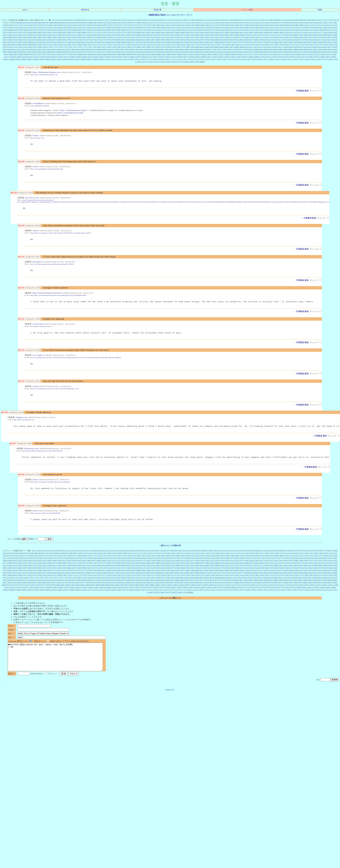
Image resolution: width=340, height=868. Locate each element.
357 (25, 32)
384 (158, 32)
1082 (333, 57)
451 (153, 35)
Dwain (35, 485)
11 (87, 20)
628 (20, 42)
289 (25, 30)
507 (94, 37)
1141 (144, 62)
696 (20, 45)
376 (118, 32)
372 (99, 32)
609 (261, 40)
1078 (310, 57)
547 (291, 37)
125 (221, 23)
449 (143, 35)
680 (276, 42)
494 (30, 37)
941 (222, 52)
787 (133, 47)
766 (30, 47)
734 (207, 45)
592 (177, 40)
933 (182, 52)
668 (217, 42)
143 (310, 23)
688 (315, 42)
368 (79, 32)
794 (168, 47)
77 (9, 23)
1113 (182, 59)
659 (173, 42)
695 (15, 45)
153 (25, 25)
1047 (125, 57)
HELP (25, 10)
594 (187, 40)
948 (256, 52)
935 (192, 52)
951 (271, 52)
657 (163, 42)
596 (197, 40)
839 (54, 50)
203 (271, 25)
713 (103, 45)
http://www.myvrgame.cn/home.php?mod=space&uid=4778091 (52, 266)
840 (59, 50)
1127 (264, 59)
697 (25, 45)
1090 (47, 59)
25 (142, 20)
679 (271, 42)
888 (296, 50)
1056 (179, 57)
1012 (250, 54)
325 (202, 30)
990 (129, 54)
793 (163, 47)
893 (320, 50)
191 (212, 25)
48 (231, 20)
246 (148, 28)
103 (114, 23)
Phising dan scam (31, 453)
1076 (298, 57)
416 (315, 32)
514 (128, 37)
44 (216, 20)
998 (169, 54)
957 (301, 52)
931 (172, 52)
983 (95, 54)
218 (10, 28)
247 (153, 28)
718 (128, 45)
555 (330, 37)
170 (108, 25)
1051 (149, 57)
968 (21, 54)
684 (296, 42)
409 (281, 32)
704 (59, 45)
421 (5, 35)
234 (89, 28)
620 (315, 40)
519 (153, 37)
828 (335, 47)
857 (143, 50)
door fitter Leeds (32, 199)
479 (291, 35)
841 (64, 50)
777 (84, 47)
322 (187, 30)
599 (212, 40)
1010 (239, 54)
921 (123, 52)
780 (99, 47)
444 (118, 35)
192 (217, 25)
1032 (36, 57)
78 (13, 23)
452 (158, 35)
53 (251, 20)
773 (64, 47)
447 (133, 35)
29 (157, 20)
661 (182, 42)
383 (153, 32)
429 (44, 35)
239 (113, 28)
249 (163, 28)
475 (271, 35)
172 (118, 25)
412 (296, 32)
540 (256, 37)
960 (315, 52)
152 (20, 25)
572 (79, 40)
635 (54, 42)
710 (89, 45)
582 (128, 40)
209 (301, 25)
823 (310, 47)
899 (15, 52)
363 (54, 32)
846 (89, 50)
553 (320, 37)
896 (335, 50)
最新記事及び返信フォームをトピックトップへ (170, 15)
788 (138, 47)
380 (138, 32)
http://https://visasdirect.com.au (41, 329)
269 (261, 28)
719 (133, 45)
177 (143, 25)
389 (182, 32)
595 (192, 40)
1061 (209, 57)
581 (123, 40)
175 (133, 25)
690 (325, 42)
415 (310, 32)
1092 (59, 59)
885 (281, 50)
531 (212, 37)
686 (306, 42)
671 (232, 42)
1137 (323, 59)
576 (99, 40)
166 (89, 25)
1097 (89, 59)
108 (138, 23)
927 (153, 52)
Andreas (36, 232)
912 (79, 52)
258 (207, 28)
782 (108, 47)
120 (197, 23)
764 (20, 47)
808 (237, 47)
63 (290, 20)
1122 (235, 59)
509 (104, 37)
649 (123, 42)
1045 (114, 57)
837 (44, 50)
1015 (268, 54)
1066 (238, 57)
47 (228, 20)
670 (227, 42)
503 (74, 37)
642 (89, 42)
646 (108, 42)
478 (286, 35)
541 (261, 37)
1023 (316, 54)
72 (325, 20)
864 (177, 50)
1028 (12, 57)
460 (197, 35)
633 (44, 42)
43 (212, 20)
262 (227, 28)
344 (296, 30)
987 (114, 54)
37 (189, 20)
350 (325, 30)
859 (153, 50)
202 (266, 25)
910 (69, 52)
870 (207, 50)
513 (123, 37)
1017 (280, 54)
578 (108, 40)
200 (256, 25)
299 (74, 30)
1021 (304, 54)
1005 (209, 54)
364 (59, 32)
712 (98, 45)
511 (113, 37)
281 (320, 28)
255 (192, 28)
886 (286, 50)
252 (177, 28)
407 (271, 32)
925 (143, 52)
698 (30, 45)
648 (118, 42)
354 (10, 32)
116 (177, 23)
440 (98, 35)
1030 (24, 57)
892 (315, 50)
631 (34, 42)
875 (232, 50)
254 (187, 28)
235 (94, 28)
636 (59, 42)
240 (118, 28)
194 (227, 25)
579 (113, 40)
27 (149, 20)
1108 (153, 59)
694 (10, 45)
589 (163, 40)
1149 (191, 62)
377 (123, 32)
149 (5, 25)
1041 (90, 57)
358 (30, 32)
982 (90, 54)
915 (94, 52)
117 (182, 23)
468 (236, 35)
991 (134, 54)
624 (335, 40)
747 (271, 45)
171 (113, 25)
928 (158, 52)
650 (128, 42)
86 (44, 23)
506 (89, 37)
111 (153, 23)
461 (202, 35)
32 (169, 20)
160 (59, 25)
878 (246, 50)
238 (108, 28)
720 (138, 45)
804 (217, 47)
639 (74, 42)
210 (306, 25)
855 (133, 50)
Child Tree (169, 702)
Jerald (35, 517)
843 (74, 50)
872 (217, 50)
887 (291, 50)
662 (187, 42)
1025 (328, 54)
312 (138, 30)
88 (52, 23)
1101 (112, 59)
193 (222, 25)
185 (182, 25)
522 (167, 37)
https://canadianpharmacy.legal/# (74, 111)
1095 (77, 59)
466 (227, 35)
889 (301, 50)
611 (271, 40)
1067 (244, 57)
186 (187, 25)
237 (104, 28)
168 (99, 25)
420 (335, 32)
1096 (83, 59)
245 (143, 28)
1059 (197, 57)
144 (315, 23)
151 (15, 25)
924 (138, 52)
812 (256, 47)
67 (306, 20)
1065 (232, 57)
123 (212, 23)
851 (113, 50)
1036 (60, 57)
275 (291, 28)
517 (143, 37)
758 (325, 45)
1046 (120, 57)
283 (330, 28)
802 (207, 47)
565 (44, 40)
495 (35, 37)
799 (192, 47)
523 (172, 37)
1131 (288, 59)
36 (185, 20)
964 (335, 52)
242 (128, 28)
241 (123, 28)
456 (177, 35)
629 (25, 42)
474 (266, 35)
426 (30, 35)
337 (261, 30)
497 (44, 37)
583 (133, 40)
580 (118, 40)
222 (30, 28)
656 (158, 42)
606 (246, 40)
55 (259, 20)
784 (118, 47)
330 (227, 30)
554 (325, 37)
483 (310, 35)
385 (163, 32)
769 (44, 47)
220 (20, 28)
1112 (177, 59)
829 (5, 50)
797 (182, 47)
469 (242, 35)
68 (310, 20)
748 (276, 45)
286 (10, 30)
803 (212, 47)
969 (26, 54)
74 (333, 20)
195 (232, 25)
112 (158, 23)
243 (133, 28)
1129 (276, 59)
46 (224, 20)
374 (108, 32)
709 (84, 45)
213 (320, 25)
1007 (221, 54)
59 (274, 20)
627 (15, 42)
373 (104, 32)
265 (242, 28)
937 (202, 52)
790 (148, 47)
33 (173, 20)
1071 (268, 57)
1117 (206, 59)
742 (246, 45)
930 (167, 52)
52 (247, 20)
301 (84, 30)
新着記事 (158, 10)
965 (6, 54)
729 (182, 45)
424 (20, 35)
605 (242, 40)
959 (310, 52)
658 (167, 42)
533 (222, 37)
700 (39, 45)
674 (246, 42)
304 (99, 30)
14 (99, 20)
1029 (18, 57)
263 (232, 28)
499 (54, 37)
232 (79, 28)
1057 (185, 57)
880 (256, 50)
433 (64, 35)
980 (80, 54)
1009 (233, 54)
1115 (194, 59)
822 (305, 47)
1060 (203, 57)
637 (64, 42)
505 (84, 37)
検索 (320, 10)
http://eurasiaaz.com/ (38, 138)
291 (35, 30)
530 (207, 37)
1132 (294, 59)
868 (197, 50)
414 (305, 32)
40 (200, 20)
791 (153, 47)
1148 (185, 62)
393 (202, 32)
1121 (229, 59)
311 (133, 30)
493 (25, 37)
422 (10, 35)
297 (64, 30)
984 (100, 54)
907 (54, 52)
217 (5, 28)
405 (261, 32)
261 (222, 28)
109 (143, 23)
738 (227, 45)
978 (70, 54)
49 (235, 20)
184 (177, 25)
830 (10, 50)
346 (305, 30)
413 (301, 32)
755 (310, 45)
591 (173, 40)
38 (192, 20)
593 (182, 40)
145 (320, 23)
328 (217, 30)
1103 (124, 59)
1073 (280, 57)
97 (87, 23)
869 (202, 50)
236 (98, 28)
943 (232, 52)
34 (177, 20)
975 (55, 54)
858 (148, 50)
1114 (188, 59)
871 (212, 50)
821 (301, 47)
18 (114, 20)
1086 (23, 59)
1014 (262, 54)
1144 (161, 62)
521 (163, 37)
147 (330, 23)
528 (197, 37)
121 (202, 23)
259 (212, 28)
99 (95, 23)
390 (187, 32)
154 (30, 25)
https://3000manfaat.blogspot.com (46, 72)
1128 (270, 59)
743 (251, 45)
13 (95, 20)
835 (34, 50)
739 (232, 45)
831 (15, 50)
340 (276, 30)
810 (246, 47)
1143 (155, 62)
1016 (274, 54)
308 (118, 30)
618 (305, 40)
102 (109, 23)
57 (267, 20)
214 (325, 25)
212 (315, 25)
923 (133, 52)
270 (266, 28)
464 (217, 35)
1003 (197, 54)
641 (84, 42)
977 (65, 54)
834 (30, 50)
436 (79, 35)
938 (207, 52)
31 (165, 20)
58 (270, 20)
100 (99, 23)
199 (251, 25)
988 (119, 54)
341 (281, 30)
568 (59, 40)
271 (271, 28)
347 (310, 30)
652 (138, 42)
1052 (155, 57)
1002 (191, 54)
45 (220, 20)
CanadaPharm (38, 104)
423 (15, 35)
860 (158, 50)
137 (281, 23)
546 (286, 37)
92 (67, 23)
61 (282, 20)
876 (236, 50)
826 (325, 47)
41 (204, 20)
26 (146, 20)
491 (15, 37)
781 (104, 47)
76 (5, 23)
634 (49, 42)
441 (104, 35)
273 (281, 28)
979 (75, 54)
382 (148, 32)
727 (172, 45)
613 (281, 40)
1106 (142, 59)
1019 (292, 54)
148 (335, 23)
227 (54, 28)
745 (261, 45)
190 (207, 25)
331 (232, 30)
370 (89, 32)
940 (217, 52)
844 (79, 50)
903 (35, 52)
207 (291, 25)
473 (261, 35)
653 (143, 42)
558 (10, 40)
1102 (118, 59)
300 (79, 30)
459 (192, 35)
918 (108, 52)
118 (187, 23)
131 (251, 23)
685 (301, 42)
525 (182, 37)
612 (276, 40)
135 (271, 23)
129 (241, 23)
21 (126, 20)
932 (177, 52)
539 (251, 37)
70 (317, 20)
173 (123, 25)
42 (208, 20)
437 (84, 35)
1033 (42, 57)
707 (74, 45)
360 (39, 32)
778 (89, 47)
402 (246, 32)
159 (54, 25)
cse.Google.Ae (38, 359)
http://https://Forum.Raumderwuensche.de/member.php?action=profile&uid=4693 (58, 298)
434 (69, 35)
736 (217, 45)
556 (335, 37)
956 (296, 52)
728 (177, 45)
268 (256, 28)
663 (192, 42)
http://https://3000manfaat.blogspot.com (44, 75)
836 (39, 50)
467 (232, 35)
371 (94, 32)
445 (123, 35)
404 (256, 32)
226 (49, 28)
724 (158, 45)
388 (177, 32)
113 (163, 23)
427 (34, 35)
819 (291, 47)
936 (197, 52)
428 (39, 35)
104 (119, 23)
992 (139, 54)
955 (291, 52)
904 (39, 52)
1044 (108, 57)
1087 (29, 59)
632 (39, 42)
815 (271, 47)
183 (173, 25)
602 (227, 40)
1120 (223, 59)
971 (36, 54)
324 (197, 30)
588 (158, 40)
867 (192, 50)
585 (143, 40)
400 (237, 32)
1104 (130, 59)
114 (168, 23)
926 (148, 52)
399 (232, 32)
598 (207, 40)
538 (246, 37)
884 (276, 50)
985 (105, 54)
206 (286, 25)
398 (227, 32)
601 (222, 40)
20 (122, 20)
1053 (161, 57)
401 (242, 32)
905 (44, 52)
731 (192, 45)
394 (207, 32)
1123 (241, 59)
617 (301, 40)
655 (153, 42)
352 (335, 30)
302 (89, 30)
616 (296, 40)
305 (104, 30)
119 (192, 23)
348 (315, 30)
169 (104, 25)
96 (83, 23)
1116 (200, 59)
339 (271, 30)
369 (84, 32)
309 (123, 30)
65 (298, 20)
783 (113, 47)
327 (212, 30)
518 (148, 37)
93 (71, 23)
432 (59, 35)
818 (286, 47)
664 (197, 42)
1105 (136, 59)
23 (134, 20)
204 (276, 25)
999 (174, 54)
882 (266, 50)
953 (281, 52)
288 (20, 30)
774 (69, 47)
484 (315, 35)
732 (197, 45)
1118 (212, 59)
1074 (286, 57)
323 (192, 30)
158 (49, 25)
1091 (53, 59)
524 (177, 37)
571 (74, 40)
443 (113, 35)
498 (49, 37)
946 (246, 52)
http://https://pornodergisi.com (24, 424)
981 (85, 54)
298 (69, 30)
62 (286, 20)
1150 (196, 62)
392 (197, 32)
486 (325, 35)
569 (64, 40)
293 (44, 30)
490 (10, 37)
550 (305, 37)
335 (251, 30)
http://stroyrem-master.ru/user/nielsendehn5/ (46, 519)
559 (15, 40)
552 (315, 37)
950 (266, 52)
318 (167, 30)
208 (296, 25)
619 (310, 40)
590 (168, 40)
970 (31, 54)
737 (222, 45)
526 (187, 37)
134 (266, 23)
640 (79, 42)
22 (130, 20)
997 (164, 54)
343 (291, 30)
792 (158, 47)
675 (251, 42)
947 (251, 52)
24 (138, 20)
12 (91, 20)
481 (301, 35)
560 (20, 40)
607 (251, 40)
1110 (165, 59)
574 (89, 40)
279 (310, 28)
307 (113, 30)
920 (118, 52)
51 (243, 20)
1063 (221, 57)
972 (41, 54)
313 (143, 30)
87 (48, 23)
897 (5, 52)
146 (325, 23)
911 (74, 52)
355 (15, 32)
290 (30, 30)
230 (69, 28)
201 (261, 25)
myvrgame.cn (38, 264)
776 (79, 47)
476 (276, 35)
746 (266, 45)
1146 (173, 62)
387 (173, 32)
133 (261, 23)
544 (276, 37)
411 (291, 32)
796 (177, 47)
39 (196, 20)
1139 (335, 59)
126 (226, 23)
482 (306, 35)
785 (123, 47)
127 (231, 23)
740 (236, 45)
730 (187, 45)
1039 (78, 57)
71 (321, 20)
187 (192, 25)
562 (30, 40)
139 (290, 23)
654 (148, 42)
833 (25, 50)
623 (330, 40)
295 (54, 30)
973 (45, 54)
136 (276, 23)
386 (168, 32)
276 (296, 28)
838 (49, 50)
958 (305, 52)
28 (153, 20)
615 (291, 40)
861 (163, 50)
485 (320, 35)
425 (25, 35)
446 (128, 35)
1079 (316, 57)
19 (118, 20)
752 (296, 45)
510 (108, 37)
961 (320, 52)
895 (330, 50)
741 (241, 45)
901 (25, 52)
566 (49, 40)
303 (94, 30)
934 (187, 52)
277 (301, 28)
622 (325, 40)
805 (222, 47)
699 (35, 45)
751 (291, 45)
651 (133, 42)
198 (246, 25)
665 (202, 42)
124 (216, 23)
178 (148, 25)
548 (296, 37)
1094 (71, 59)
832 (20, 50)
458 (187, 35)
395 (212, 32)
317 (163, 30)
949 (261, 52)
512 (118, 37)
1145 (167, 62)
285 (5, 30)
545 (281, 37)
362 (49, 32)
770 (49, 47)
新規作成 (85, 10)
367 (74, 32)
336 (256, 30)
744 (256, 45)
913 (84, 52)
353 (5, 32)
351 (330, 30)
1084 (11, 59)
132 (256, 23)
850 (108, 50)
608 (256, 40)
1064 (226, 57)
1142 (149, 62)
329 (222, 30)
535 (232, 37)
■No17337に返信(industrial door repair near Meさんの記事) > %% (61, 666)
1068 (250, 57)
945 (241, 52)
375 (113, 32)
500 (59, 37)
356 (20, 32)
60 (278, 20)
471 (251, 35)
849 (104, 50)
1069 (256, 57)
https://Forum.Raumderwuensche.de (47, 296)
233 (84, 28)
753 (301, 45)
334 (246, 30)
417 (320, 32)
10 (83, 20)
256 (197, 28)
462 (207, 35)
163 (74, 25)
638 (69, 42)
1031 (30, 57)
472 (256, 35)
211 (310, 25)
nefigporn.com (22, 422)
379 (133, 32)
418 (325, 32)
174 (128, 25)
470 (246, 35)
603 (232, 40)
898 (10, 52)
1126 (258, 59)
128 (236, 23)
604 (237, 40)
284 (335, 28)
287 (15, 30)
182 (168, 25)
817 (281, 47)
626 (10, 42)
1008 (227, 54)
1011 (244, 54)
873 (222, 50)
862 (167, 50)
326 (207, 30)
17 (110, 20)
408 (276, 32)
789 (143, 47)
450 (148, 35)
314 (148, 30)
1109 (159, 59)
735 (212, 45)
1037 (66, 57)
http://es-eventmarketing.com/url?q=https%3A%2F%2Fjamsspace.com (55, 393)
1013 (256, 54)
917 (103, 52)
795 (173, 47)
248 (158, 28)
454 (167, 35)
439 (94, 35)
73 (329, 20)
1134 (305, 59)
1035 (54, 57)
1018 (286, 54)
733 (202, 45)
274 (286, 28)
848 (98, 50)
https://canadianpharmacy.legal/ (71, 113)
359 (35, 32)
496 (39, 37)
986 (110, 54)
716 (118, 45)
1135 (311, 59)
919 (113, 52)
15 (103, 20)
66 (302, 20)
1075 (292, 57)
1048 (131, 57)
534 (227, 37)
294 (49, 30)
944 (236, 52)
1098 (95, 59)
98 (91, 23)
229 (64, 28)
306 (108, 30)
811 (251, 47)
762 (10, 47)
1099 (101, 59)
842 (69, 50)
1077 (304, 57)
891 (310, 50)
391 (192, 32)
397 (222, 32)
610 (266, 40)
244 (138, 28)
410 (286, 32)
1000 (179, 54)
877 (242, 50)
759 (330, 45)
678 (266, 42)
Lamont (36, 390)
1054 (167, 57)
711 (94, 45)
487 (330, 35)
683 (291, 42)
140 (295, 23)
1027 (7, 57)
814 (266, 47)
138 (285, 23)
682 (286, 42)
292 (39, 30)
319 (172, 30)
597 (202, 40)
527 (192, 37)
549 (301, 37)
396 (217, 32)
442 (108, 35)
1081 (328, 57)
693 (5, 45)
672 (236, 42)
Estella (35, 167)
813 (261, 47)
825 (320, 47)
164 (79, 25)
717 (123, 45)
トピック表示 (247, 10)
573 (84, 40)
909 (64, 52)
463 (212, 35)
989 (124, 54)
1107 (148, 59)
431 (54, 35)
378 (128, 32)
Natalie (35, 136)
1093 (65, 59)
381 (143, 32)
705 (64, 45)
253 (182, 28)
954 (286, 52)
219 (15, 28)
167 (94, 25)
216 (335, 25)
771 (54, 47)
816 (276, 47)
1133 (299, 59)
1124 (247, 59)
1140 (138, 62)
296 (59, 30)
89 (56, 23)
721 (143, 45)
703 (54, 45)
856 (138, 50)
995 (154, 54)
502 (69, 37)
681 (281, 42)
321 (182, 30)
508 (99, 37)
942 (227, 52)
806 (227, 47)
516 (138, 37)
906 (49, 52)
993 (144, 54)
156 (39, 25)
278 (306, 28)
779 (94, 47)
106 (129, 23)
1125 (252, 59)
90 (59, 23)
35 (181, 20)
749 (281, 45)
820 (296, 47)
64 (294, 20)
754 (305, 45)
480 (296, 35)
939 (212, 52)
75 (337, 20)
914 (89, 52)
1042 (96, 57)
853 (123, 50)
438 (89, 35)
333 (241, 30)
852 (118, 50)
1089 (41, 59)
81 (24, 23)
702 (49, 45)
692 (335, 42)
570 (69, 40)
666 (207, 42)
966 (11, 54)
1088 (35, 59)
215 (330, 25)
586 (148, 40)
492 (20, 37)
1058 (191, 57)
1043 (102, 57)
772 (59, 47)
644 (98, 42)
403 (251, 32)
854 (128, 50)
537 (241, 37)
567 (54, 40)
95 (79, 23)
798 (187, 47)
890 (306, 50)
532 (217, 37)
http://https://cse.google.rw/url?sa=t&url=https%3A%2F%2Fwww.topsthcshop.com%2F (61, 235)
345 (301, 30)
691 (330, 42)
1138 (329, 59)
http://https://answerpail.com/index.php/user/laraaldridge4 (50, 487)
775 (74, 47)
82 (28, 23)
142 (305, 23)
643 (94, 42)
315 (153, 30)
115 (173, 23)
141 (300, 23)
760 (335, 45)
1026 (333, 54)
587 (153, 40)
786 (128, 47)
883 (271, 50)
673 (242, 42)
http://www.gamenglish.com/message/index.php (47, 170)
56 (263, 20)
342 (286, 30)
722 (148, 45)
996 (159, 54)
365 (64, 32)
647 (113, 42)
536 (236, 37)
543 (271, 37)
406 (266, 32)
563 (35, 40)
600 (217, 40)
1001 (185, 54)
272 (276, 28)
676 (256, 42)
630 (30, 42)
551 (310, 37)
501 (64, 37)
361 (44, 32)
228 (59, 28)
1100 (106, 59)
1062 (215, 57)
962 (325, 52)
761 (5, 47)
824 (315, 47)
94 (75, 23)
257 (202, 28)
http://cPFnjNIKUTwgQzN (40, 106)
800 (197, 47)
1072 (274, 57)
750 (286, 45)
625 (5, 42)
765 (25, 47)
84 (36, 23)
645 (104, 42)
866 (187, 50)
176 (138, 25)
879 (251, 50)
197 (242, 25)
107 (134, 23)
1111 (171, 59)
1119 (217, 59)
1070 (262, 57)
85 (40, 23)
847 (94, 50)
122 (207, 23)
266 (246, 28)
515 (133, 37)
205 (281, 25)
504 (79, 37)
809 (242, 47)
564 (39, 40)
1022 (310, 54)
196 (237, 25)
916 (98, 52)
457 (182, 35)
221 (25, 28)
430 (49, 35)
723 (153, 45)
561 (25, 40)
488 (335, 35)
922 (128, 52)
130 (246, 23)
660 (177, 42)
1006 (215, 54)
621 (320, 40)
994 (149, 54)
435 (74, 35)
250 (167, 28)
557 (5, 40)
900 (20, 52)
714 (108, 45)
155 (35, 25)
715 (113, 45)
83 (32, 23)
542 (266, 37)
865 (182, 50)
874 (227, 50)
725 (163, 45)
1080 (322, 57)
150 (10, 25)
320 (177, 30)
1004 (203, 54)
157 (44, 25)
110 (148, 23)
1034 (48, 57)
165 (84, 25)
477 (281, 35)
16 (106, 20)
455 (173, 35)
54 (255, 20)
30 (161, 20)
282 (325, 28)
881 (261, 50)
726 (167, 45)
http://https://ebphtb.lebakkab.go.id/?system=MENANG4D (42, 456)
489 (5, 37)
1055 (173, 57)
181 (163, 25)
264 (236, 28)
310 (128, 30)
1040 (84, 57)
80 (20, 23)
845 (84, 50)
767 (35, 47)
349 (320, 30)
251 (173, 28)
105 (124, 23)
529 (202, 37)
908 (59, 52)
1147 (179, 62)
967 (16, 54)
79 (16, 23)
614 (286, 40)
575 (94, 40)
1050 (143, 57)
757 (320, 45)
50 (239, 20)
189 (202, 25)
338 (266, 30)
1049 (137, 57)
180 (158, 25)
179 (153, 25)
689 (320, 42)
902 (30, 52)
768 (39, 47)
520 (158, 37)
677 (261, 42)
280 (315, 28)
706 (69, 45)
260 (217, 28)
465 (222, 35)
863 (173, 50)
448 (138, 35)
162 (69, 25)
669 (222, 42)
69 (313, 20)
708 (79, 45)
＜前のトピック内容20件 (170, 552)
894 (325, 50)
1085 (17, 59)
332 (236, 30)
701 (44, 45)
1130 (282, 59)
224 (39, 28)
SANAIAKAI (38, 327)
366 (69, 32)
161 (64, 25)
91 (63, 23)
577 (104, 40)
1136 (317, 59)
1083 (5, 59)
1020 (298, 54)
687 (310, 42)
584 (138, 40)
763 (15, 47)
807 (232, 47)
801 (202, 47)
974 (50, 54)
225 (44, 28)
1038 (72, 57)
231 (74, 28)
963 (330, 52)
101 (104, 23)
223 (34, 28)
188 (197, 25)
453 (163, 35)
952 (276, 52)
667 (212, 42)
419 (330, 32)
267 (251, 28)
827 (330, 47)
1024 (322, 54)
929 (163, 52)
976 (60, 54)
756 (315, 45)
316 (158, 30)
